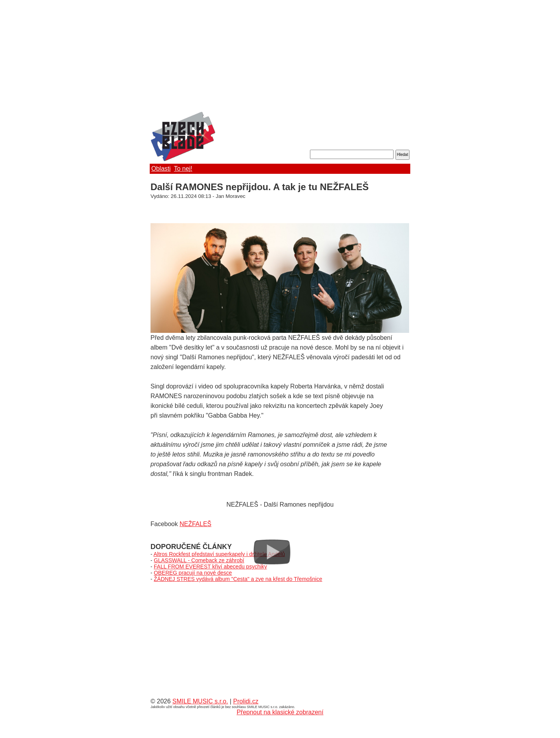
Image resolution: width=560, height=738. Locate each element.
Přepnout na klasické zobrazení (280, 712)
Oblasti (161, 169)
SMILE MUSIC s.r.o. (200, 701)
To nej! (183, 169)
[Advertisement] (280, 56)
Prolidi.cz (246, 701)
